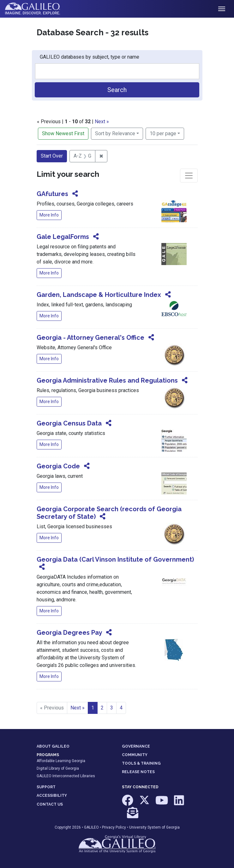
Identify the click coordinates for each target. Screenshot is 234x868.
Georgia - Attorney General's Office (90, 338)
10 (163, 133)
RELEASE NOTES (138, 772)
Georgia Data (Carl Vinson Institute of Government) (115, 559)
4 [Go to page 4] (121, 708)
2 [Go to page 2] (102, 708)
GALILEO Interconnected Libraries (66, 776)
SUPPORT (46, 787)
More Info (49, 215)
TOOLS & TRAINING (141, 763)
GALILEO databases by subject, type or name (90, 57)
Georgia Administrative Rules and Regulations (107, 380)
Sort (115, 133)
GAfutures (52, 194)
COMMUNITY (135, 755)
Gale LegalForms (63, 237)
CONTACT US (50, 804)
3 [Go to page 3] (112, 708)
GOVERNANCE (136, 746)
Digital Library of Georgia (58, 768)
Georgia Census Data (69, 423)
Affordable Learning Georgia (61, 761)
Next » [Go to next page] (78, 708)
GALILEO (91, 827)
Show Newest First (63, 133)
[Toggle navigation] (222, 9)
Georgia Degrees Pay (69, 633)
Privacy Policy (114, 827)
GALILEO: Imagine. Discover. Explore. (37, 9)
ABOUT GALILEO (53, 746)
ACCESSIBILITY (52, 796)
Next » (102, 122)
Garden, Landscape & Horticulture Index (99, 295)
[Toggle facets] (189, 176)
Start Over (52, 156)
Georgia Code (58, 466)
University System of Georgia (154, 827)
